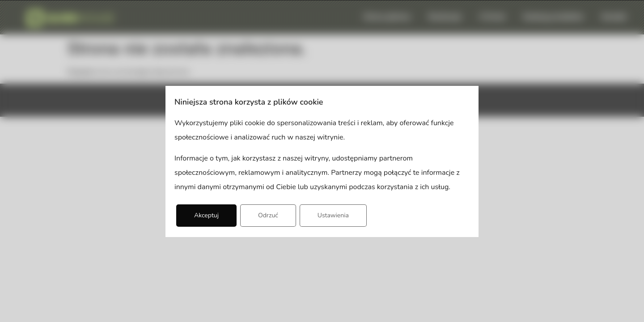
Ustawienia (333, 215)
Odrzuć (268, 215)
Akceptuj (206, 215)
